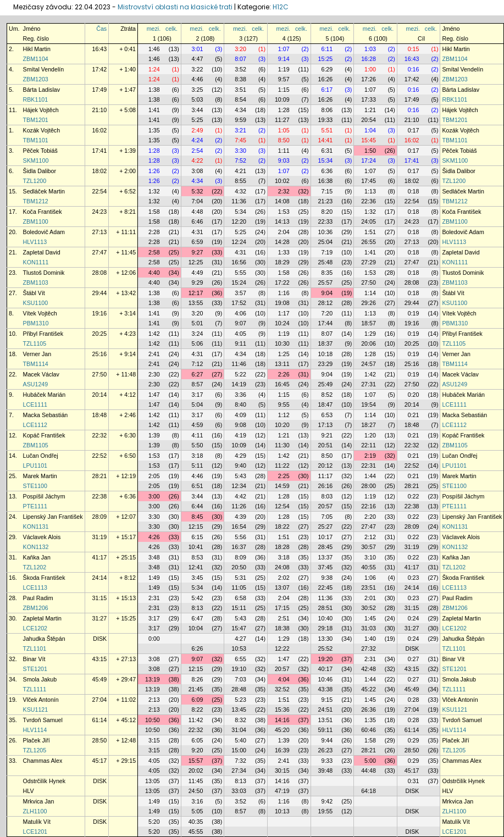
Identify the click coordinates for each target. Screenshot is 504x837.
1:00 (370, 69)
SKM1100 (36, 160)
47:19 (282, 791)
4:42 (240, 496)
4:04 (284, 679)
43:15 (100, 659)
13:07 (282, 587)
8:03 (327, 496)
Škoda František (44, 578)
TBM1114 (36, 364)
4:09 (240, 415)
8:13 (198, 608)
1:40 (370, 639)
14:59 (282, 486)
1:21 (370, 110)
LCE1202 (35, 628)
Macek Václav (41, 374)
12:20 (239, 221)
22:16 (369, 506)
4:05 (240, 334)
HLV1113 (35, 242)
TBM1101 (36, 140)
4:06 (240, 313)
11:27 (282, 120)
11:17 (326, 476)
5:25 (198, 120)
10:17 (326, 537)
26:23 (326, 750)
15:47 (239, 628)
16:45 (282, 384)
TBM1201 (36, 120)
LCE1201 (35, 832)
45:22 (369, 689)
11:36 (239, 201)
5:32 (198, 191)
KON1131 (36, 526)
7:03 (240, 679)
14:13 (282, 221)
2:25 (284, 476)
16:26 (326, 79)
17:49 (100, 90)
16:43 (100, 49)
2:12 (370, 537)
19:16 (100, 313)
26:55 (369, 242)
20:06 (369, 343)
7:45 (240, 140)
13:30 (326, 639)
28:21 (100, 476)
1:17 (284, 313)
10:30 (282, 343)
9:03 (284, 160)
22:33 (326, 221)
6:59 (198, 242)
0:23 (414, 578)
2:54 (198, 151)
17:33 (369, 99)
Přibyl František (43, 334)
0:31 (414, 781)
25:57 (326, 282)
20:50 (239, 567)
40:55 (369, 567)
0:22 (414, 496)
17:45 (369, 181)
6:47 (198, 618)
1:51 (370, 232)
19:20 (326, 659)
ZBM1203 (36, 79)
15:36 (282, 709)
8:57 (198, 384)
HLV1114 (35, 730)
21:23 (326, 201)
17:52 (239, 303)
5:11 (198, 465)
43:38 (326, 689)
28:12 (326, 303)
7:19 (327, 252)
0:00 (154, 639)
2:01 (370, 598)
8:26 (198, 679)
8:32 (240, 720)
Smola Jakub (40, 679)
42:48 (369, 669)
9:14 (284, 59)
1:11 (284, 151)
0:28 (414, 700)
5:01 (198, 323)
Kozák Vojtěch (42, 130)
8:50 (284, 140)
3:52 (240, 69)
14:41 (326, 140)
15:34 (326, 160)
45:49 (100, 679)
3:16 (198, 801)
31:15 (100, 598)
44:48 (369, 771)
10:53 (239, 648)
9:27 (198, 252)
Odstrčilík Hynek (45, 781)
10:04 (196, 628)
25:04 (326, 242)
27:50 (369, 282)
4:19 (240, 435)
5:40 (240, 740)
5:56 (240, 537)
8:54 (240, 99)
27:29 (369, 262)
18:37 (326, 343)
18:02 (100, 171)
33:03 (239, 791)
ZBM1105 (36, 445)
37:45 (326, 567)
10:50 (153, 720)
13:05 (153, 781)
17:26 (369, 79)
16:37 (239, 547)
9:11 (240, 343)
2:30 (154, 374)
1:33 (284, 252)
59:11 (326, 730)
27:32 (369, 648)
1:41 (154, 110)
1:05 (284, 130)
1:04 (370, 130)
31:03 (369, 628)
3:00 (154, 496)
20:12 (326, 465)
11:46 (239, 364)
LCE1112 (35, 425)
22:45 (326, 587)
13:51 (326, 720)
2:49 (198, 130)
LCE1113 (35, 587)
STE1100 (35, 486)
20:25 (100, 334)
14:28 (282, 242)
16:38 (326, 181)
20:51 (326, 445)
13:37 (326, 557)
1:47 (154, 395)
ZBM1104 (36, 59)
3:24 (198, 334)
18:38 (282, 628)
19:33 (326, 120)
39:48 (326, 771)
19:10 (239, 669)
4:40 (154, 273)
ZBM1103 (36, 282)
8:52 (327, 395)
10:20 (282, 425)
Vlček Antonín (41, 700)
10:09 (282, 99)
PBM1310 (36, 323)
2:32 (284, 191)
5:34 (240, 212)
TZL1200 (35, 181)
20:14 (100, 395)
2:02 (284, 578)
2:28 (154, 232)
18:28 (282, 547)
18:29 (282, 262)
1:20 (370, 435)
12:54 (282, 506)
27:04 (100, 700)
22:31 (369, 465)
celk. (171, 29)
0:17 (414, 130)
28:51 (326, 608)
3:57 (240, 293)
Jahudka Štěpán (44, 639)
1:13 (370, 191)
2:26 (284, 374)
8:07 (240, 59)
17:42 (100, 69)
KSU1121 (36, 709)
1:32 (154, 191)
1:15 (284, 90)
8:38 (240, 79)
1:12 (284, 415)
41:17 (100, 557)
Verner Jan (37, 354)
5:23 (240, 700)
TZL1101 (35, 648)
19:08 (282, 303)
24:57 (369, 364)
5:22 (240, 374)
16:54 (239, 526)
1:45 (370, 618)
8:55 (240, 181)
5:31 (240, 578)
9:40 (240, 465)
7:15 (327, 191)
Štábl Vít (34, 293)
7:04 (198, 201)
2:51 (284, 618)
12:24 (239, 242)
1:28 (284, 110)
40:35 (196, 822)
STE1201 (35, 669)
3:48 (154, 557)
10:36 (326, 232)
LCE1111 (35, 404)
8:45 (198, 517)
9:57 (284, 79)
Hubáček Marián (45, 395)
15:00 (239, 750)
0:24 (414, 618)
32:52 (282, 689)
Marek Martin (40, 476)
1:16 (284, 293)
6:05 (198, 740)
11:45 (196, 781)
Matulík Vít (37, 822)
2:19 (370, 456)
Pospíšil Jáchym (44, 496)
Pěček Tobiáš (40, 151)
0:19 (414, 313)
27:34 (239, 771)
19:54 (369, 404)
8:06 (327, 110)
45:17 (100, 761)
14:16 (282, 720)
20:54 (369, 120)
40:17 (326, 669)
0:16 (414, 69)
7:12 (198, 364)
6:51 (198, 486)
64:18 (369, 791)
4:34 (240, 110)
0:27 (414, 659)
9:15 (327, 700)
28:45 (326, 547)
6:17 (327, 90)
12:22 (282, 648)
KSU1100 (36, 303)
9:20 (198, 750)
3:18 (198, 456)
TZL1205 (35, 750)
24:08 (282, 567)
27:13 (100, 232)
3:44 (198, 110)
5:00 (370, 761)
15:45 (369, 140)
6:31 (327, 151)
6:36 (327, 171)
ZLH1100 (35, 811)
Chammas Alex (43, 761)
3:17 (198, 395)
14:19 (239, 384)
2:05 (154, 476)
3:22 (198, 69)
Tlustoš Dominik (44, 273)
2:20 (370, 517)
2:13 (154, 700)
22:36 (369, 201)
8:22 (198, 709)
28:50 (100, 740)
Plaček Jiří (37, 740)
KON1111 (36, 262)
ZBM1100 (36, 221)
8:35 (327, 273)
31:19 (100, 537)
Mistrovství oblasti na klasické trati (175, 7)
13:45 (239, 709)
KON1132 (36, 547)
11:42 (196, 720)
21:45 (196, 689)
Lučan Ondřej (41, 456)
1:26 (154, 171)
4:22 (198, 160)
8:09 (240, 557)
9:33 (327, 761)
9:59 (240, 120)
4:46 (198, 79)
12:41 (196, 567)
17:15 (282, 608)
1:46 (154, 49)
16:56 (239, 262)
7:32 (240, 761)
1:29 (370, 334)
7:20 (327, 313)
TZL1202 (35, 567)
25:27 (326, 526)
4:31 (198, 232)
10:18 (326, 354)
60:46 (369, 730)
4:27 (240, 639)
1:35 (154, 130)
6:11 (327, 49)
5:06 (198, 343)
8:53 (198, 557)
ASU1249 (36, 384)
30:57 (369, 547)
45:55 (196, 832)
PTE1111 (35, 506)
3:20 (240, 49)
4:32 (240, 191)
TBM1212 (36, 201)
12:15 (196, 526)
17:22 (282, 282)
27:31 (369, 384)
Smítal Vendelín (44, 69)
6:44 (198, 506)
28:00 (369, 486)
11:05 (239, 587)
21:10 (100, 110)
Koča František (43, 212)
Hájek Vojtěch (41, 110)
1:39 (154, 435)
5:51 (327, 130)
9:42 (327, 801)
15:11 (239, 608)
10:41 (196, 547)
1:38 (154, 90)
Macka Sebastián (46, 415)
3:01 (198, 49)
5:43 (240, 476)
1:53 (284, 212)
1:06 (370, 578)
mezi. (154, 29)
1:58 (154, 212)
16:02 (100, 130)
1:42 (154, 334)
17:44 (326, 323)
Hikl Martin (37, 49)
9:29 (198, 282)
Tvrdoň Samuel (43, 720)
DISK (100, 639)
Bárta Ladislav (42, 90)
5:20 (154, 822)
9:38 (327, 578)
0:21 (414, 415)
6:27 (198, 374)
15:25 (326, 59)
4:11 (198, 435)
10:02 (282, 181)
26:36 (369, 709)
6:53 (327, 415)
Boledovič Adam (44, 232)
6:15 (198, 537)
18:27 (369, 425)
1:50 (370, 151)
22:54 (100, 191)
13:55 (196, 303)
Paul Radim (38, 598)
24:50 (196, 791)
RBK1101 (36, 99)
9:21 (327, 435)
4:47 (198, 59)
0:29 (414, 740)
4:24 (198, 140)
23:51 (369, 587)
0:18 (414, 191)
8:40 (240, 404)
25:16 (100, 354)
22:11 (369, 445)
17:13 (326, 425)
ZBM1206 (36, 608)
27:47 (100, 252)
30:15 (282, 771)
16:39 (282, 750)
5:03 (198, 99)
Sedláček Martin (44, 191)
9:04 (327, 293)
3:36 (240, 395)
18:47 (326, 404)
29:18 (326, 628)
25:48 (326, 262)
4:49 (198, 273)
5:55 (240, 273)
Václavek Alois (42, 537)
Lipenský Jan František (53, 517)
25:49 (326, 384)
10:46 (326, 679)
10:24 (282, 323)
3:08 (198, 171)
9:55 (284, 404)
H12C (281, 7)
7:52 (240, 160)
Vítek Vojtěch (40, 313)
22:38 (100, 496)
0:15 (414, 49)
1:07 (284, 49)
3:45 (198, 578)
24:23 (100, 212)
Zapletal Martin (42, 618)
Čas (101, 29)
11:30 (282, 445)
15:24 (239, 282)
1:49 (154, 578)
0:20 (414, 395)
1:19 (284, 69)
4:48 (198, 212)
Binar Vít (34, 659)
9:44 (327, 740)
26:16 (326, 486)
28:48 (239, 689)
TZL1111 (35, 689)
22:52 (100, 456)
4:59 (198, 425)
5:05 (198, 811)
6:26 (198, 648)
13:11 (282, 364)
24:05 (369, 221)
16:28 (369, 59)
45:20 (282, 730)
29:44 (100, 293)
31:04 (239, 730)
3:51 (240, 90)
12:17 (196, 293)
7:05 (327, 517)
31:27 (100, 618)
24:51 (326, 709)
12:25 (196, 262)
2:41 (154, 354)
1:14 (370, 293)
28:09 (100, 517)
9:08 (240, 425)
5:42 (198, 598)
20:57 (326, 506)
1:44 (370, 476)
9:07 (240, 323)
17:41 (100, 151)
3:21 (240, 130)
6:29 (327, 69)
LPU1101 (35, 465)
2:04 (284, 232)
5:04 (198, 404)
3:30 (240, 151)
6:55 (240, 659)
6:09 (198, 700)
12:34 (239, 486)
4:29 (240, 456)
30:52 (369, 608)
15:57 (196, 761)
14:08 (282, 201)
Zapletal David (42, 252)
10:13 (282, 811)
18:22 (282, 526)
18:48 (100, 415)
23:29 (326, 364)
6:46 (198, 221)
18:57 (369, 323)
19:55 (326, 811)
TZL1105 (35, 343)
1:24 (154, 69)
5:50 (198, 445)
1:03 (370, 49)
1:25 (284, 354)
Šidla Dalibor (40, 171)
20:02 (196, 771)
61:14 (100, 720)
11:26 (239, 506)
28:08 (100, 273)
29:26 (369, 303)
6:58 (240, 598)
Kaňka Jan (37, 557)
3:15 (154, 740)
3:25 (198, 90)
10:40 (326, 618)
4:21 (240, 171)
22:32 (100, 435)
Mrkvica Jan (39, 801)
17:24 (369, 160)
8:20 (327, 212)
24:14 (100, 578)
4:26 (154, 537)
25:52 (326, 648)
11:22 (282, 465)
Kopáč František (44, 435)
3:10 (370, 557)
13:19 (153, 679)
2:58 (154, 252)
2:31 (154, 598)
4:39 (240, 517)
